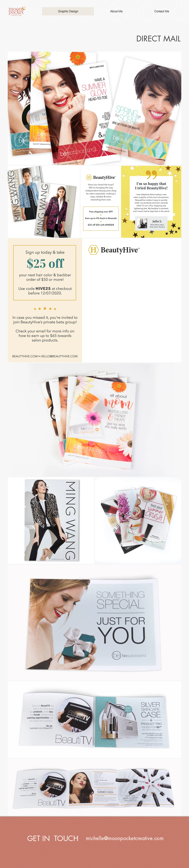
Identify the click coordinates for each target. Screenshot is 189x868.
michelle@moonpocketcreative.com (125, 838)
